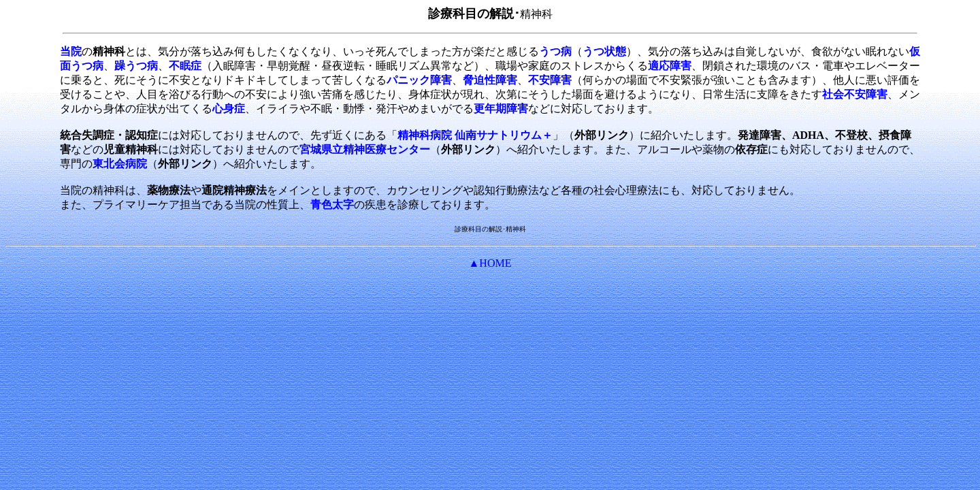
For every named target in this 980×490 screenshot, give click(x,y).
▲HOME (490, 263)
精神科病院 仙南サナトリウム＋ (475, 135)
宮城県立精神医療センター (365, 149)
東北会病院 (120, 164)
